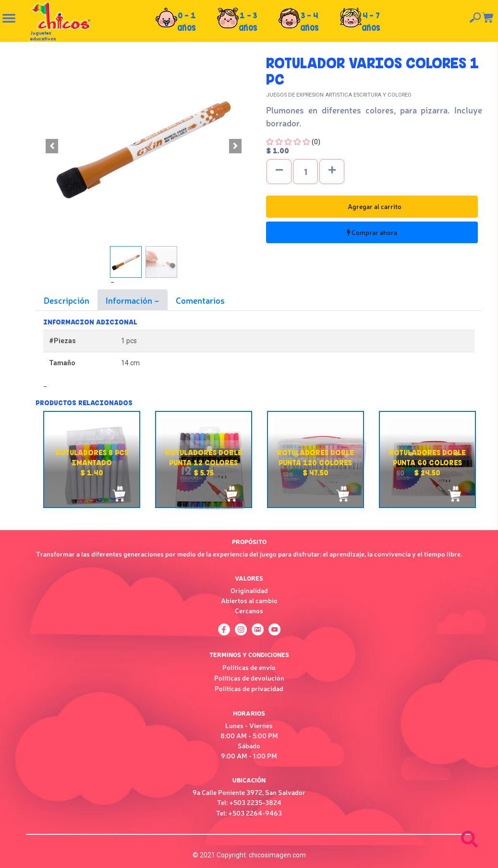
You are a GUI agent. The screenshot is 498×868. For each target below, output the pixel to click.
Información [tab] (130, 300)
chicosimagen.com (277, 855)
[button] (52, 146)
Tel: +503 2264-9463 (249, 813)
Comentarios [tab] (200, 300)
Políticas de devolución (249, 678)
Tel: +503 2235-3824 (249, 802)
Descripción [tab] (67, 300)
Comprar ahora (372, 232)
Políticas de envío (249, 667)
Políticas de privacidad (249, 688)
